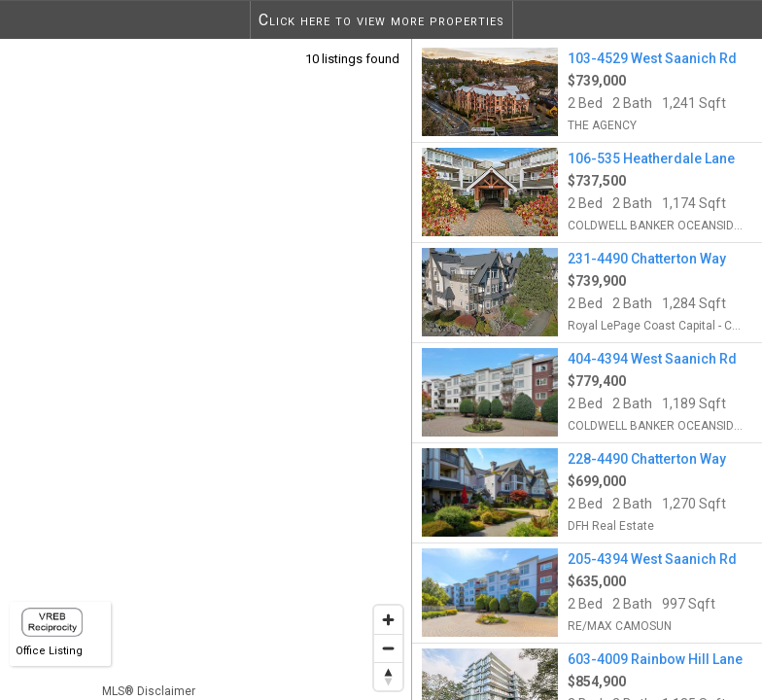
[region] (206, 369)
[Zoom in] (388, 620)
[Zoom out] (388, 648)
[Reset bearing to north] (388, 676)
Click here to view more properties (381, 20)
